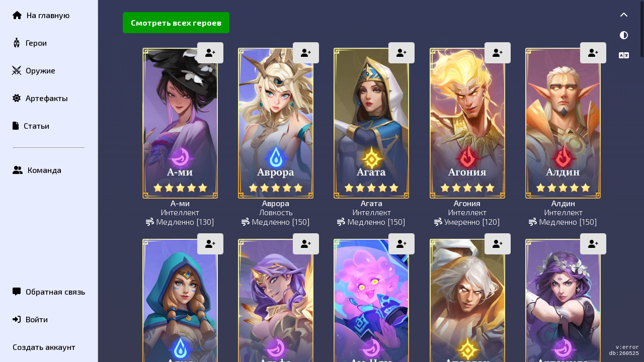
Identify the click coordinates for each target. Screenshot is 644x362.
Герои (29, 43)
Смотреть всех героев (176, 22)
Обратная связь (49, 291)
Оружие (33, 71)
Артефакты (40, 98)
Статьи (31, 125)
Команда (37, 170)
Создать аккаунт (44, 347)
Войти (30, 319)
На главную (41, 15)
